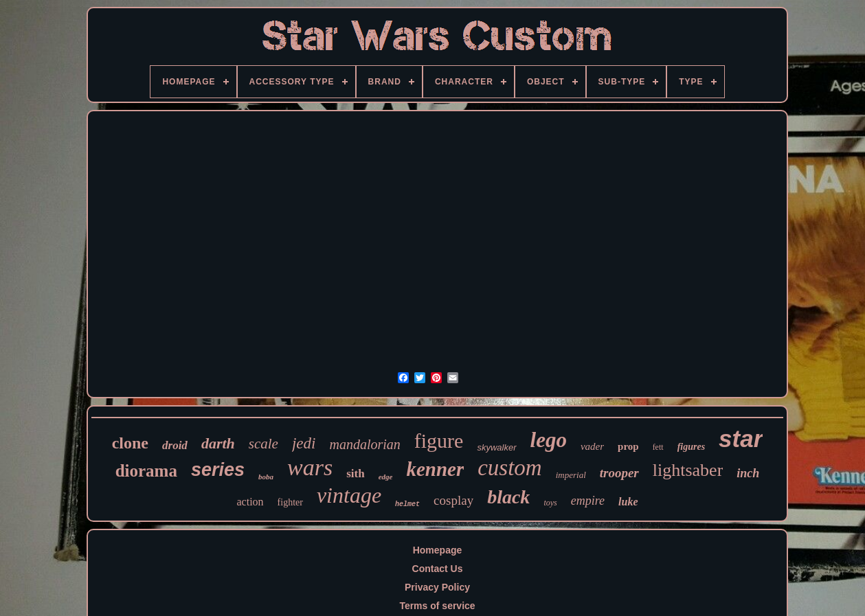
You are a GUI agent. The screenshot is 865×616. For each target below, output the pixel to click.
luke (628, 502)
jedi (304, 443)
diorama (146, 471)
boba (266, 477)
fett (658, 447)
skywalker (496, 447)
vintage (349, 495)
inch (748, 473)
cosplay (453, 500)
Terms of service (437, 606)
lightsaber (688, 470)
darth (218, 443)
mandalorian (364, 444)
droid (175, 445)
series (218, 470)
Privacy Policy (437, 587)
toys (550, 503)
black (508, 497)
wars (310, 467)
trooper (619, 473)
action (250, 502)
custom (510, 468)
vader (592, 446)
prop (628, 446)
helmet (407, 504)
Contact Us (438, 569)
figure (439, 441)
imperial (571, 475)
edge (386, 477)
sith (355, 474)
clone (130, 443)
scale (263, 444)
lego (549, 440)
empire (588, 501)
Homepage (438, 550)
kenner (435, 469)
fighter (290, 502)
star (741, 438)
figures (691, 447)
